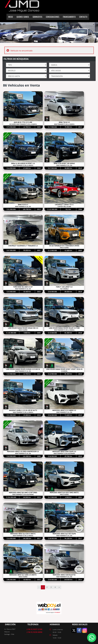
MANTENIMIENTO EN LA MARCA (64, 124)
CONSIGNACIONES (53, 17)
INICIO (11, 17)
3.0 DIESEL (64, 371)
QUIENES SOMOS (23, 17)
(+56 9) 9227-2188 (34, 629)
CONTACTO (83, 17)
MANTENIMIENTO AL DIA (64, 165)
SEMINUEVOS (37, 17)
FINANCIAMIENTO (69, 17)
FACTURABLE (64, 289)
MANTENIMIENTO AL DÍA (64, 412)
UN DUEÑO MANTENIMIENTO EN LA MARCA (23, 124)
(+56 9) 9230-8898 (34, 632)
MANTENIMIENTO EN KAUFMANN (64, 454)
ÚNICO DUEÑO (64, 248)
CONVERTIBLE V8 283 (64, 207)
